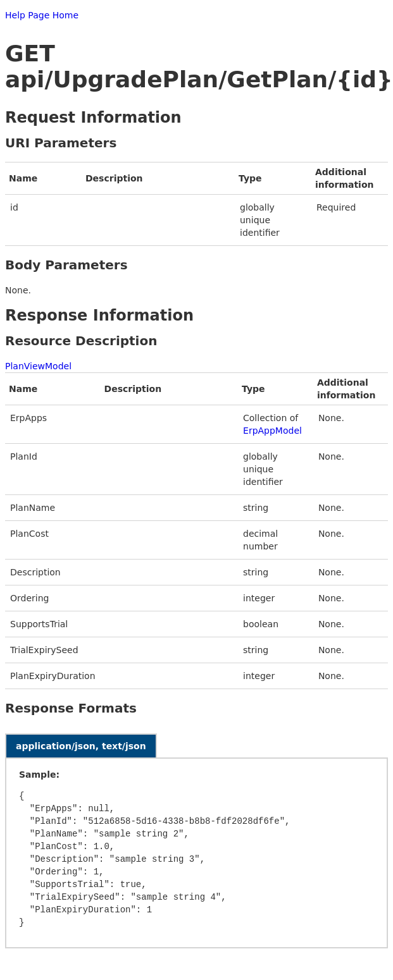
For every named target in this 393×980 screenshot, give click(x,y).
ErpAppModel (272, 431)
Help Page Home (42, 15)
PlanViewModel (38, 366)
